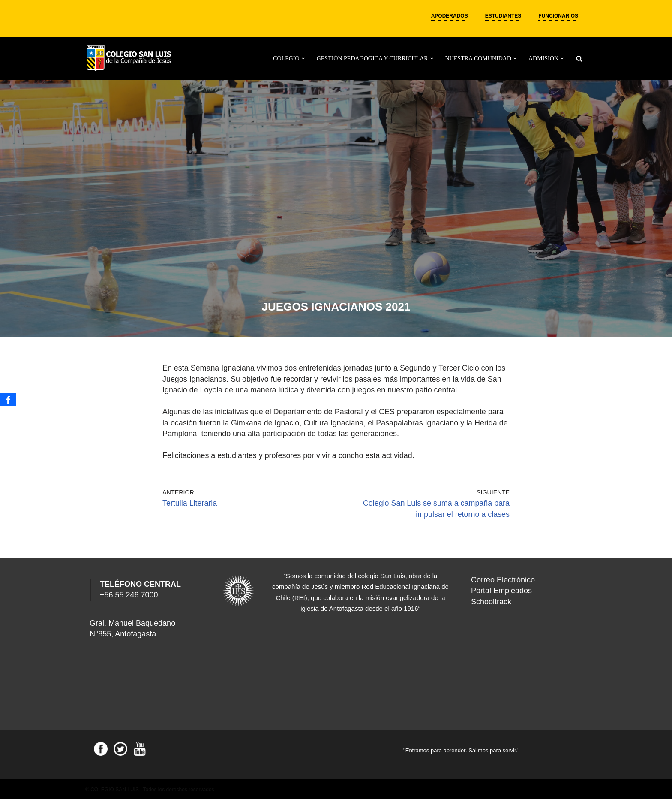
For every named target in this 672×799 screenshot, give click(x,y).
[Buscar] (579, 59)
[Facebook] (8, 400)
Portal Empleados (501, 589)
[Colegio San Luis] (130, 59)
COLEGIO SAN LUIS (115, 788)
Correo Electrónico (503, 579)
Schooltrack (491, 600)
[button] (303, 59)
